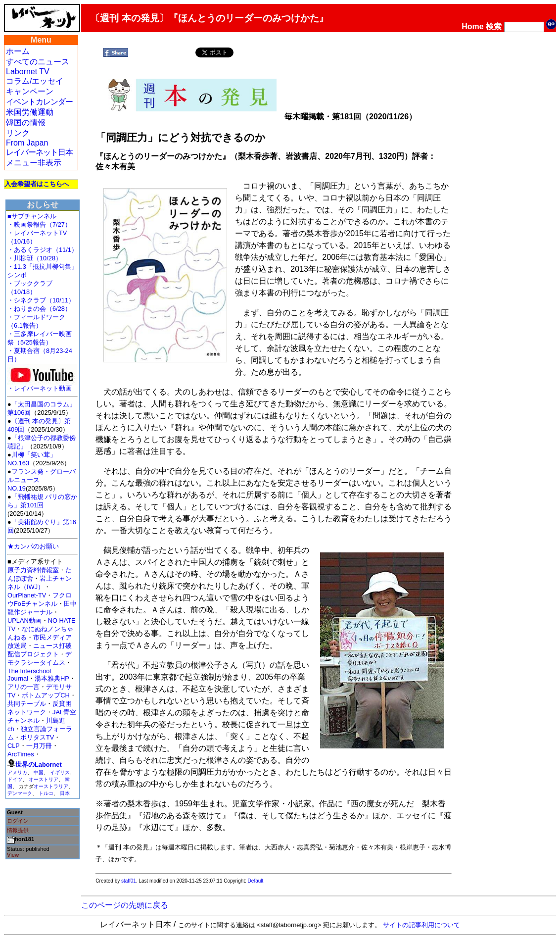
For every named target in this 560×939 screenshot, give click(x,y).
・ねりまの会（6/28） (39, 309)
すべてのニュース (38, 62)
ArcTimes (21, 754)
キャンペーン (30, 91)
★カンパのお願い (33, 546)
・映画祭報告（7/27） (39, 224)
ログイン (18, 821)
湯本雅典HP (52, 678)
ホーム (18, 51)
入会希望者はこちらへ (37, 184)
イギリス (60, 772)
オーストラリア (51, 786)
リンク (18, 133)
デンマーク (20, 793)
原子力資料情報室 (33, 570)
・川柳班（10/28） (35, 258)
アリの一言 (23, 687)
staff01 (129, 881)
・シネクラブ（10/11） (41, 300)
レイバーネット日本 (39, 152)
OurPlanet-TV (27, 595)
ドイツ (15, 779)
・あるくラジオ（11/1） (43, 250)
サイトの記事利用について (421, 925)
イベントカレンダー (39, 102)
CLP (14, 746)
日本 (65, 793)
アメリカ (17, 772)
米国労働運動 (30, 112)
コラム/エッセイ (35, 81)
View (13, 855)
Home (472, 26)
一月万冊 (39, 746)
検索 (494, 26)
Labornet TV (28, 72)
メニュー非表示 (34, 163)
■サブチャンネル (32, 216)
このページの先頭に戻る (125, 905)
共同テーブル (27, 704)
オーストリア (44, 779)
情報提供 (18, 830)
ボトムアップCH (46, 695)
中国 (39, 772)
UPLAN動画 (24, 620)
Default (256, 881)
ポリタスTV (37, 737)
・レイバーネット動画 (42, 385)
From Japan (27, 143)
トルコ (46, 793)
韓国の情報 (26, 123)
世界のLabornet (39, 765)
